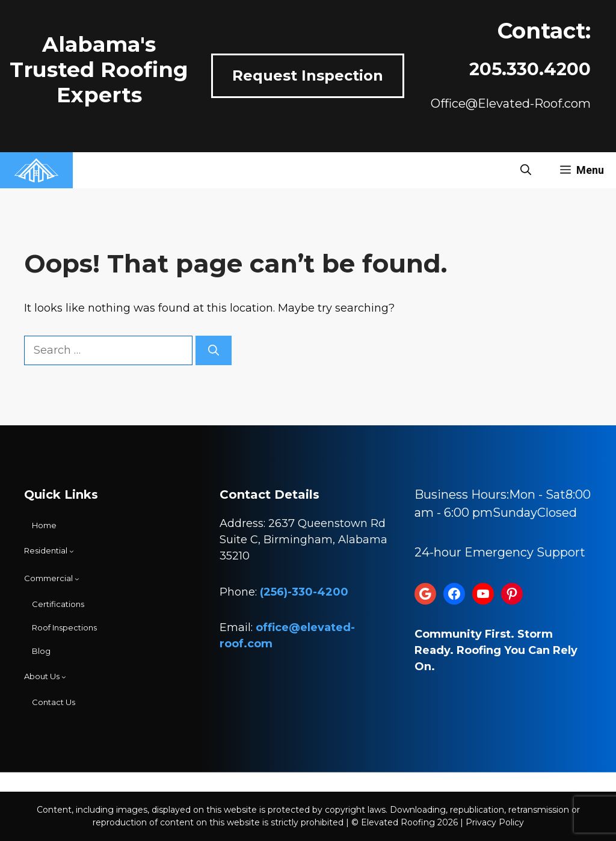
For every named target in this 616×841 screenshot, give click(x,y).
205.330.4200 (530, 69)
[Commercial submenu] (52, 579)
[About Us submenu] (45, 677)
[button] (526, 170)
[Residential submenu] (49, 551)
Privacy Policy (495, 822)
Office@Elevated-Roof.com (511, 103)
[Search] (214, 350)
